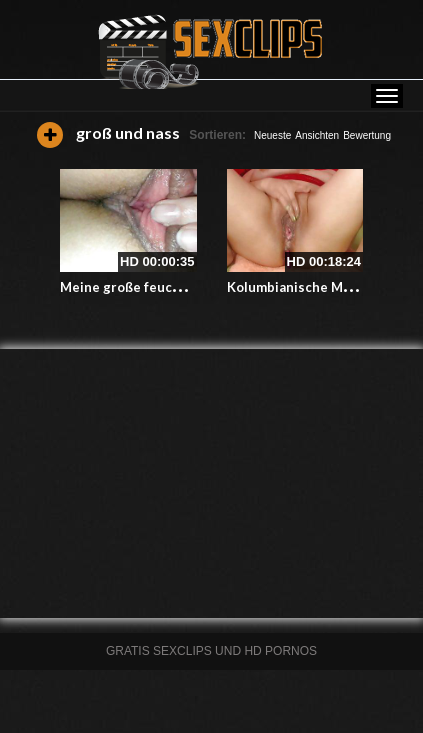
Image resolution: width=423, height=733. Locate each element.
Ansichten (317, 135)
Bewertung (367, 135)
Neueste (272, 135)
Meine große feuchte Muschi (151, 287)
